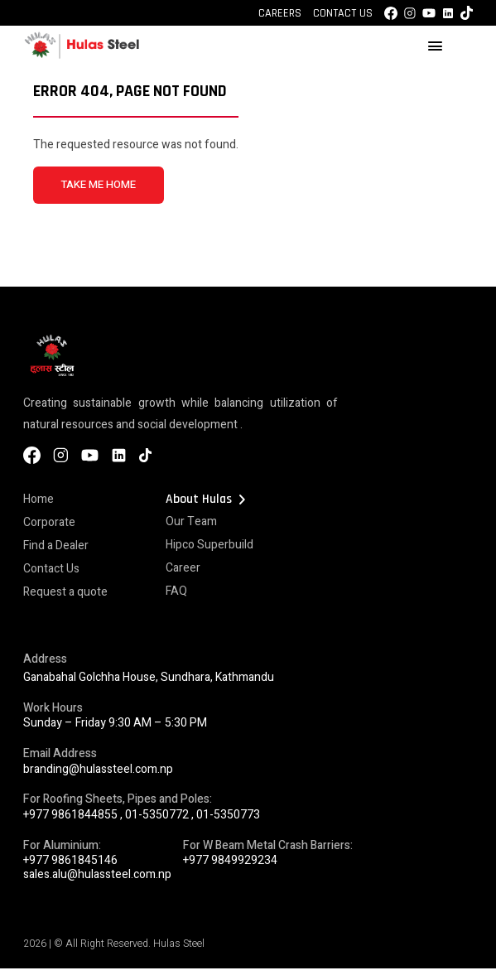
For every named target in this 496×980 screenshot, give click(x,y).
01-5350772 (157, 815)
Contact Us (343, 13)
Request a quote (65, 592)
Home (39, 499)
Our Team (191, 521)
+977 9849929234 (230, 860)
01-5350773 (228, 815)
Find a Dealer (56, 546)
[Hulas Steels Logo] (81, 56)
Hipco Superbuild (209, 545)
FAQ (176, 591)
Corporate (49, 522)
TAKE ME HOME (98, 185)
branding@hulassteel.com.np (98, 769)
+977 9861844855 (70, 815)
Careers (280, 13)
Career (183, 568)
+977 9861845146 (70, 860)
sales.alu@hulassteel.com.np (97, 874)
